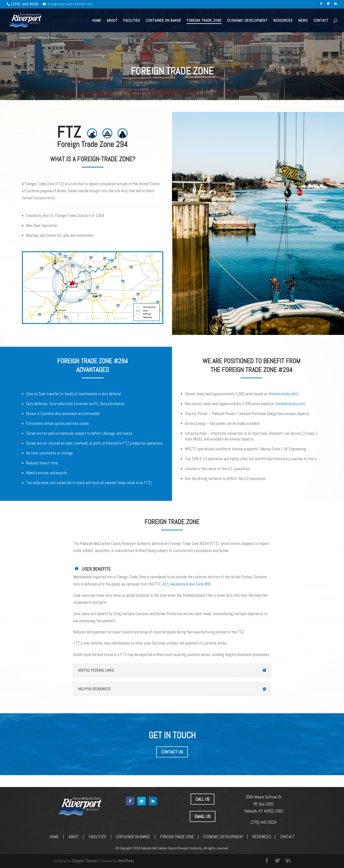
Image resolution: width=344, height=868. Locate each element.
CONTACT (287, 837)
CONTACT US (172, 752)
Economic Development (247, 20)
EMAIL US (203, 816)
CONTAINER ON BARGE (133, 837)
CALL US (202, 799)
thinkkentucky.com (283, 394)
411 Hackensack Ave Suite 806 (186, 584)
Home (97, 20)
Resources (283, 20)
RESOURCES (262, 837)
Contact (321, 20)
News (303, 20)
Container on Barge (163, 20)
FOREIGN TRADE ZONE (177, 837)
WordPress (126, 861)
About (112, 20)
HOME (54, 837)
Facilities (132, 20)
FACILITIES (97, 837)
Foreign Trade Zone (204, 20)
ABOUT (74, 837)
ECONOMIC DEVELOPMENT (223, 837)
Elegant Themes (85, 861)
